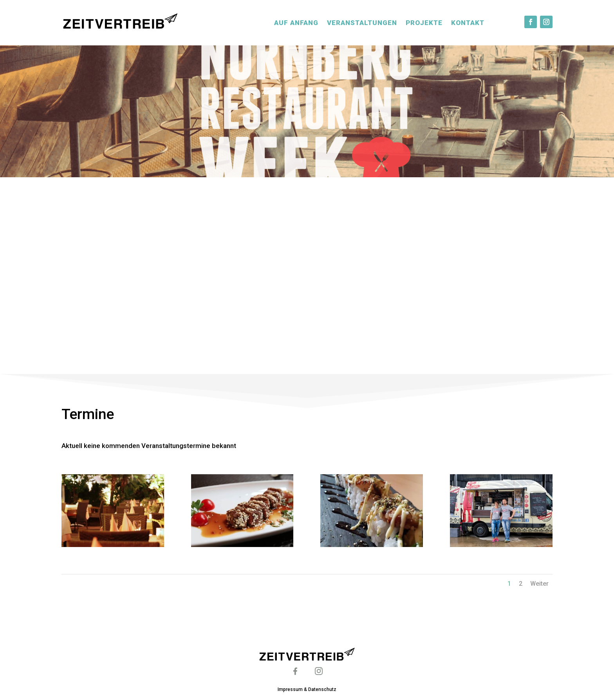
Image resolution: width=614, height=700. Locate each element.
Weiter (539, 584)
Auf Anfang (296, 23)
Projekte (424, 23)
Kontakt (468, 23)
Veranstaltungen (362, 23)
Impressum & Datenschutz (307, 689)
